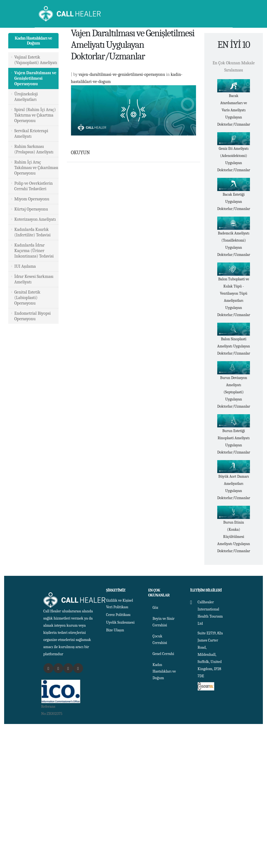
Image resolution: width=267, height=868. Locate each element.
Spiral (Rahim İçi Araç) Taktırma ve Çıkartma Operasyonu (35, 115)
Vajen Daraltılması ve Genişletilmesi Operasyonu (35, 78)
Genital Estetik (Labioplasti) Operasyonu (27, 298)
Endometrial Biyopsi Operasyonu (32, 316)
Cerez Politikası (119, 615)
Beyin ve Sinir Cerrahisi (164, 622)
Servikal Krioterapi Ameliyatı (31, 134)
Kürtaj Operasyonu (31, 209)
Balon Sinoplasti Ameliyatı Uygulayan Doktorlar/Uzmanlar (234, 346)
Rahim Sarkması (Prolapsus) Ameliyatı (34, 149)
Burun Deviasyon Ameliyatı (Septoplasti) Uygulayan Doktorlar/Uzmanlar (234, 392)
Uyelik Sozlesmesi (121, 622)
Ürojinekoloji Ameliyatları (26, 97)
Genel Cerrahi (163, 654)
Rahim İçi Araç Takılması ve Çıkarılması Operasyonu (36, 168)
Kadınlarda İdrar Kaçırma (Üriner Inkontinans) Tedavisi (34, 251)
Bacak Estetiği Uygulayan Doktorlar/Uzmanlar (234, 202)
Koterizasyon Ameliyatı (35, 219)
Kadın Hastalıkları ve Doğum (34, 41)
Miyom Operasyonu (32, 199)
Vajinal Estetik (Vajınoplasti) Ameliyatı (36, 60)
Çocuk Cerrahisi (160, 639)
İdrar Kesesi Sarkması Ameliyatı (34, 279)
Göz (155, 608)
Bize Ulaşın (115, 630)
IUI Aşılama (25, 266)
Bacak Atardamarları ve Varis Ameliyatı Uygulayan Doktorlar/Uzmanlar (234, 110)
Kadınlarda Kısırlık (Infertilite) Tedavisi (32, 232)
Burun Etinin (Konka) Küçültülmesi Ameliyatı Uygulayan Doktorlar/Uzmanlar (234, 537)
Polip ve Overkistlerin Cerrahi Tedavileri (34, 186)
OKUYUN (80, 153)
